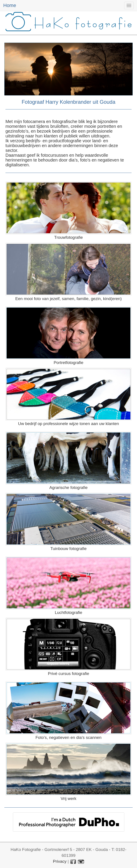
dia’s (73, 160)
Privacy (60, 861)
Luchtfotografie (68, 612)
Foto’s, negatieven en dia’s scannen (68, 737)
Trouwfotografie (68, 237)
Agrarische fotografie (68, 488)
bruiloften (59, 126)
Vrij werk (68, 799)
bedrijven (61, 131)
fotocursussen (54, 155)
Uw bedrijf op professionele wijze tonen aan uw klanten (69, 424)
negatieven (108, 160)
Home (10, 5)
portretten (107, 126)
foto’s (85, 160)
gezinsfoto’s (17, 131)
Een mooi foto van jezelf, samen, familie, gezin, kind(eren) (68, 299)
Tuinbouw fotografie (68, 549)
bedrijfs (33, 141)
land (96, 141)
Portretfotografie (68, 363)
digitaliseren (17, 165)
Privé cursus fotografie (68, 674)
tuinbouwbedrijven (23, 146)
